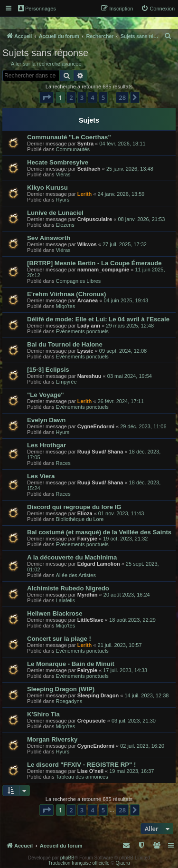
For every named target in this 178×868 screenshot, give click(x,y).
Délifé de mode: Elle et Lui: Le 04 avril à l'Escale (98, 319)
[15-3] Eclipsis (48, 370)
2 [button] (71, 97)
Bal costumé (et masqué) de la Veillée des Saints (99, 532)
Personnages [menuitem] (37, 8)
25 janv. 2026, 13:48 (130, 169)
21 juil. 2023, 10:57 (120, 645)
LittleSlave (90, 620)
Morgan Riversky (52, 739)
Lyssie (85, 351)
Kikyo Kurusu (47, 188)
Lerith (85, 194)
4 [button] (92, 97)
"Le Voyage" (46, 395)
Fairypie (87, 539)
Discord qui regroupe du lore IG (74, 507)
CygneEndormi (96, 426)
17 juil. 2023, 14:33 (125, 670)
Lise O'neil (90, 771)
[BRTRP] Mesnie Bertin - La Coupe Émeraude (94, 263)
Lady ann (89, 326)
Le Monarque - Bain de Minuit (71, 664)
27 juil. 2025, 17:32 (125, 244)
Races (63, 463)
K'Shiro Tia (43, 714)
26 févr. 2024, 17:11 (121, 401)
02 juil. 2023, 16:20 (142, 746)
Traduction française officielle (79, 863)
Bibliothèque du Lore (80, 519)
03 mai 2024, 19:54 (130, 376)
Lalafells (66, 600)
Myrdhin (88, 595)
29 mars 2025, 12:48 (130, 326)
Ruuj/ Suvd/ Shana (100, 452)
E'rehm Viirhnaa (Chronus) (66, 294)
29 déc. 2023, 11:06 (143, 426)
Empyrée (66, 382)
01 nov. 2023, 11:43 (121, 513)
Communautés (73, 149)
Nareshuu (89, 376)
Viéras (63, 174)
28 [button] (122, 97)
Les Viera (41, 476)
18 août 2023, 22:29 (132, 620)
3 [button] (82, 97)
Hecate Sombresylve (58, 162)
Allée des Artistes (76, 575)
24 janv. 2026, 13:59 (121, 194)
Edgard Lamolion (99, 564)
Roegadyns (69, 701)
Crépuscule (92, 721)
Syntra (85, 144)
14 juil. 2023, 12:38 (146, 695)
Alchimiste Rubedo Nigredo (68, 588)
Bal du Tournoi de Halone (65, 344)
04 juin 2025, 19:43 (126, 300)
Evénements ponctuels (82, 331)
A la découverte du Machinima (72, 557)
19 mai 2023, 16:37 (131, 771)
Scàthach (89, 169)
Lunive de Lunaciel (55, 213)
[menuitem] (158, 9)
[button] (47, 97)
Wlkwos (87, 244)
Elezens (65, 225)
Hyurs (63, 200)
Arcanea (88, 300)
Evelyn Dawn (46, 420)
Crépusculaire (95, 219)
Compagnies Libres (79, 281)
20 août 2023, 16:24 (127, 595)
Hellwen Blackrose (55, 613)
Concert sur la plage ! (59, 639)
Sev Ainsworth (49, 238)
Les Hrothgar (47, 445)
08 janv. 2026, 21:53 (141, 219)
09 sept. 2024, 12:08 (123, 351)
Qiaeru (122, 863)
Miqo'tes (66, 306)
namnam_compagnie (103, 270)
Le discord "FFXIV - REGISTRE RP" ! (81, 765)
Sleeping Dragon (98, 695)
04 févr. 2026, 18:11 (122, 144)
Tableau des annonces (82, 777)
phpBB (67, 858)
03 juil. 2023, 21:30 (134, 721)
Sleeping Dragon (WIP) (61, 689)
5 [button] (103, 97)
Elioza (85, 513)
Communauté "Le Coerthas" (69, 137)
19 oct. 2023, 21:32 (125, 539)
